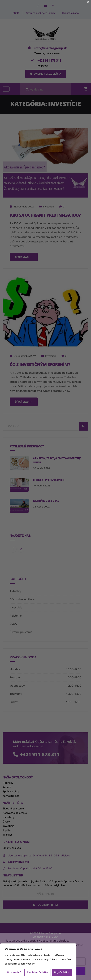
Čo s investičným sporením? (40, 364)
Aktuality (16, 591)
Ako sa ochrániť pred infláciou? (45, 215)
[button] (46, 74)
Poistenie (16, 616)
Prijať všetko (62, 972)
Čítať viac (23, 257)
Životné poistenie (21, 632)
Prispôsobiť (14, 972)
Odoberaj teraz (45, 905)
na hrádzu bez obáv (46, 501)
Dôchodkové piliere (22, 599)
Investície (49, 207)
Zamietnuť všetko (37, 972)
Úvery (14, 624)
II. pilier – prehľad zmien (49, 480)
